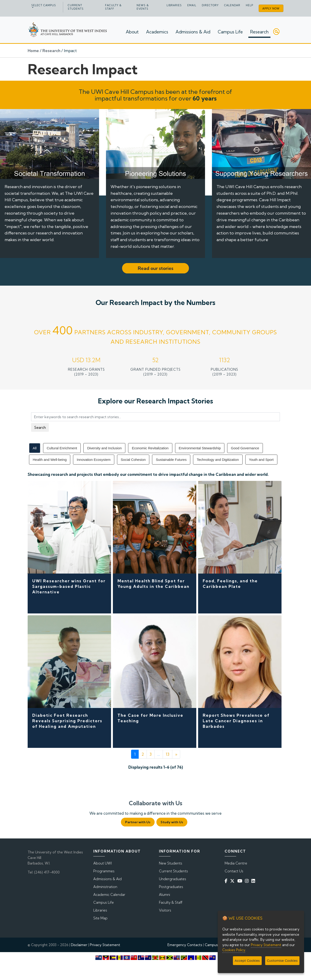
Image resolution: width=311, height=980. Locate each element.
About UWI (103, 863)
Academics (157, 32)
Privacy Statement (105, 945)
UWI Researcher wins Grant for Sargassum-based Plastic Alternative (69, 586)
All (35, 448)
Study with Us (172, 822)
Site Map (100, 918)
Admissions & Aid (193, 32)
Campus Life (230, 32)
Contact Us (234, 871)
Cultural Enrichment (62, 448)
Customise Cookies (282, 961)
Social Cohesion (133, 460)
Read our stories (155, 268)
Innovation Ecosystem (94, 460)
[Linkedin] (254, 881)
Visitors (165, 910)
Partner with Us (138, 822)
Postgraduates (171, 887)
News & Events (143, 7)
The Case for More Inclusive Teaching (150, 718)
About (132, 32)
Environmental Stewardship (200, 448)
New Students (171, 863)
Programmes (104, 871)
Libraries (174, 5)
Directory (210, 5)
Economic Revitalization (150, 448)
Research (259, 32)
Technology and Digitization (218, 460)
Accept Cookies (247, 961)
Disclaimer (79, 945)
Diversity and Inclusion (104, 448)
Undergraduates (173, 879)
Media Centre (236, 863)
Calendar (232, 5)
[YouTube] (241, 881)
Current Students (76, 7)
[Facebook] (227, 881)
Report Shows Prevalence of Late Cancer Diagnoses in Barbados (236, 721)
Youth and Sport (261, 460)
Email (192, 5)
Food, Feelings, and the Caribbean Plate (230, 584)
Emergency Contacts (185, 945)
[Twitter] (233, 881)
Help (249, 5)
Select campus (44, 5)
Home (33, 51)
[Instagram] (248, 881)
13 (167, 754)
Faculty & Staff (113, 7)
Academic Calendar (109, 895)
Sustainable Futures (171, 460)
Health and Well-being (50, 460)
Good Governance (245, 448)
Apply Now (271, 9)
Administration (105, 887)
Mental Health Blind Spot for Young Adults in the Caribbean (153, 584)
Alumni (164, 895)
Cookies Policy (234, 950)
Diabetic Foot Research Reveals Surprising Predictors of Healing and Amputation (67, 721)
